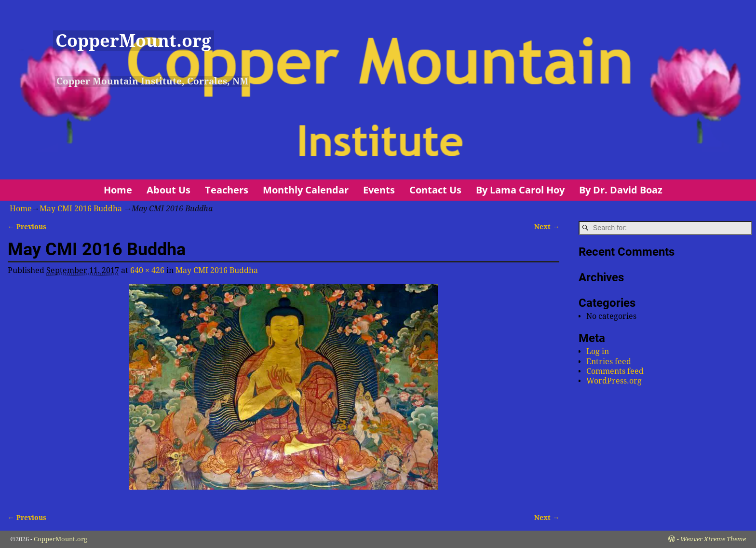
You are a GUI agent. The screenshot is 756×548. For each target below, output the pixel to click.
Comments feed (615, 371)
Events (379, 190)
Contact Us (435, 190)
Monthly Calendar (306, 190)
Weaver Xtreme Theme (713, 539)
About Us (169, 190)
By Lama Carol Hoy (520, 190)
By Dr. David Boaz (621, 190)
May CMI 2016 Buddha (81, 209)
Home (118, 190)
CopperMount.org (133, 41)
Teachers (227, 190)
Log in (598, 351)
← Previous (27, 227)
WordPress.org (614, 381)
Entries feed (609, 362)
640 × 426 (147, 270)
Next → (547, 227)
